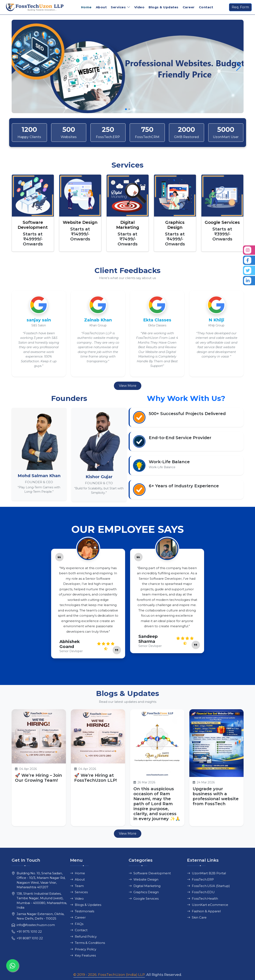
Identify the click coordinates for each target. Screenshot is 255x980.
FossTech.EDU (201, 892)
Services (79, 892)
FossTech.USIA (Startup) (208, 886)
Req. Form (240, 7)
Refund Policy (83, 937)
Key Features (83, 955)
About (101, 7)
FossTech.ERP (200, 879)
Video (139, 7)
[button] (239, 66)
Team (77, 886)
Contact (206, 7)
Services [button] (118, 7)
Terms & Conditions (87, 943)
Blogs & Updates (164, 7)
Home (86, 7)
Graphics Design (144, 892)
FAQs (77, 924)
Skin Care (197, 917)
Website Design (144, 879)
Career (189, 7)
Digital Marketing (145, 886)
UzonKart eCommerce (208, 905)
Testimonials (82, 911)
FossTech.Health (203, 899)
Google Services (144, 899)
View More (128, 386)
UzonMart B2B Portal (206, 873)
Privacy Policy (83, 949)
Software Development (150, 873)
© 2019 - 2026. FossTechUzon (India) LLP (109, 975)
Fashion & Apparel (204, 911)
